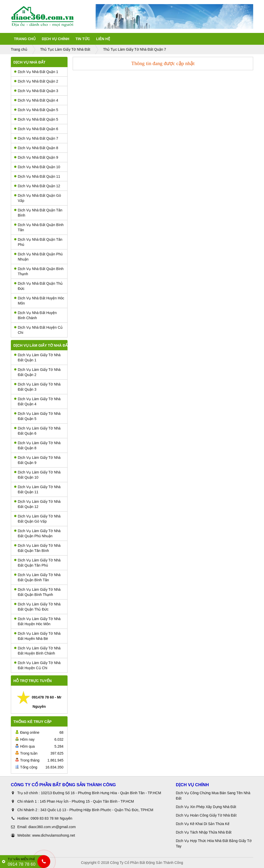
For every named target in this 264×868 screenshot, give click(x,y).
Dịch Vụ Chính (56, 39)
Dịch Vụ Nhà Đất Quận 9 (36, 157)
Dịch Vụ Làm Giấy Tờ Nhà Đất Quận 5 (37, 416)
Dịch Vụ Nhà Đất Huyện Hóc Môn (39, 301)
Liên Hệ (103, 39)
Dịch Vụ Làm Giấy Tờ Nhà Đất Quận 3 (37, 387)
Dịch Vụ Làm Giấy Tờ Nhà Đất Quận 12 (37, 504)
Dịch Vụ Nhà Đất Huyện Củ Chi (38, 330)
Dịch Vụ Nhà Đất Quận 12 (37, 186)
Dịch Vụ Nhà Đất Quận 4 (36, 100)
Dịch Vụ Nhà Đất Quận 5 (36, 110)
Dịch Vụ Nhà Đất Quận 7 (36, 138)
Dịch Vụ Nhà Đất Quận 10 (37, 167)
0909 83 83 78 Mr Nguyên (51, 818)
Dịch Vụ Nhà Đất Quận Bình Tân (39, 227)
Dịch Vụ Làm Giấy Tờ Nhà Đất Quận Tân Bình (37, 548)
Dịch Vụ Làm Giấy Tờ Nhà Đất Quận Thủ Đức (37, 607)
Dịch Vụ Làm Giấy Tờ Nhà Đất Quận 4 (37, 401)
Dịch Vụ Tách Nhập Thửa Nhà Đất (204, 832)
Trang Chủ (25, 39)
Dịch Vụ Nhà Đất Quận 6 (36, 129)
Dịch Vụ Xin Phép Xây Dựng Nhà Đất (206, 807)
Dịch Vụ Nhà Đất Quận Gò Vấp (38, 198)
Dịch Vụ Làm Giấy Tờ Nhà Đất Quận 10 (37, 475)
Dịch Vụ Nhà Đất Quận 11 (37, 176)
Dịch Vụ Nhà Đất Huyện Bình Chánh (35, 315)
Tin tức (83, 39)
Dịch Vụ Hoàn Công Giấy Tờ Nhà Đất (206, 815)
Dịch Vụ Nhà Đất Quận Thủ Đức (38, 286)
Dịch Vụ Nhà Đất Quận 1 (36, 72)
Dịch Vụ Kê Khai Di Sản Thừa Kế (203, 824)
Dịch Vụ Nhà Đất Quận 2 (36, 81)
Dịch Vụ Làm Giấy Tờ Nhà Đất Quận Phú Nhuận (37, 533)
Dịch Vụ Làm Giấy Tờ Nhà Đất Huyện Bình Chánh (37, 651)
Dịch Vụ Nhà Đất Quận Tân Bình (38, 213)
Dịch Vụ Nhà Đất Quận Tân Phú (38, 242)
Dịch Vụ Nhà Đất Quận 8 (36, 148)
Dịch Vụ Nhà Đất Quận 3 (36, 91)
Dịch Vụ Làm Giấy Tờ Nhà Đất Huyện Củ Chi (37, 665)
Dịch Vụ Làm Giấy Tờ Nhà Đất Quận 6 (37, 431)
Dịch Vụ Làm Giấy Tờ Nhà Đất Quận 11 (37, 489)
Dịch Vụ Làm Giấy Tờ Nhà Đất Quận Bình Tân (37, 577)
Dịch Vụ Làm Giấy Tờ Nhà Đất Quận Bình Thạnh (37, 592)
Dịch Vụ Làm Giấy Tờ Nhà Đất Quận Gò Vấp (37, 519)
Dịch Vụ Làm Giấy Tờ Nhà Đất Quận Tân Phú (37, 563)
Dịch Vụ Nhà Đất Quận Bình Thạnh (39, 271)
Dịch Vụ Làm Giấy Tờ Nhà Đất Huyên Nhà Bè (37, 636)
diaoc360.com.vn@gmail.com (52, 827)
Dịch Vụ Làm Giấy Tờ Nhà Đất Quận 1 (37, 357)
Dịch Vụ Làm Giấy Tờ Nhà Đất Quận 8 (37, 445)
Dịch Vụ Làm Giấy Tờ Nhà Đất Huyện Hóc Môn (37, 621)
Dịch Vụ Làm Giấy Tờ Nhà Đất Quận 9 (37, 460)
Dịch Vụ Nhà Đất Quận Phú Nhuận (38, 257)
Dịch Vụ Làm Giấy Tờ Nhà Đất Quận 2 (37, 372)
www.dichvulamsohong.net (54, 835)
